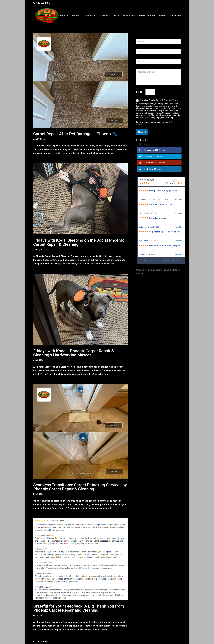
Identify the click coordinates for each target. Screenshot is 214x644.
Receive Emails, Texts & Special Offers (159, 90)
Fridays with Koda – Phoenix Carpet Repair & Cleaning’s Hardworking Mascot (74, 343)
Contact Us (175, 14)
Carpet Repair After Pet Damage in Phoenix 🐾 (75, 124)
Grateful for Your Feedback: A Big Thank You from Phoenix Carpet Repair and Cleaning (79, 598)
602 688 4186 (43, 3)
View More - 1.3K (161, 250)
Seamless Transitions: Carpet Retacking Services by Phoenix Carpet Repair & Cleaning (80, 477)
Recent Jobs (129, 14)
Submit (142, 122)
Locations (88, 14)
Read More (179, 189)
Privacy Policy (79, 640)
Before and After (147, 14)
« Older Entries (41, 631)
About (62, 14)
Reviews (163, 14)
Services (104, 14)
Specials (76, 14)
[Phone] (158, 51)
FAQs (117, 14)
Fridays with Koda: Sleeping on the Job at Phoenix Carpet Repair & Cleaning (79, 232)
